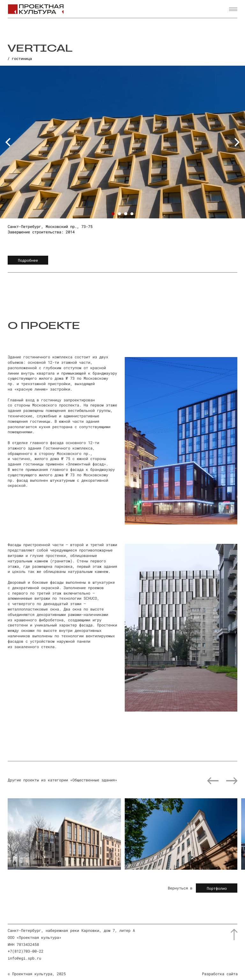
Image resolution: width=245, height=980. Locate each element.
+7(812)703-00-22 (26, 951)
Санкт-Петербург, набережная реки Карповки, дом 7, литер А (71, 930)
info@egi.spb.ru (24, 958)
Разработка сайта (220, 974)
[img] (64, 834)
